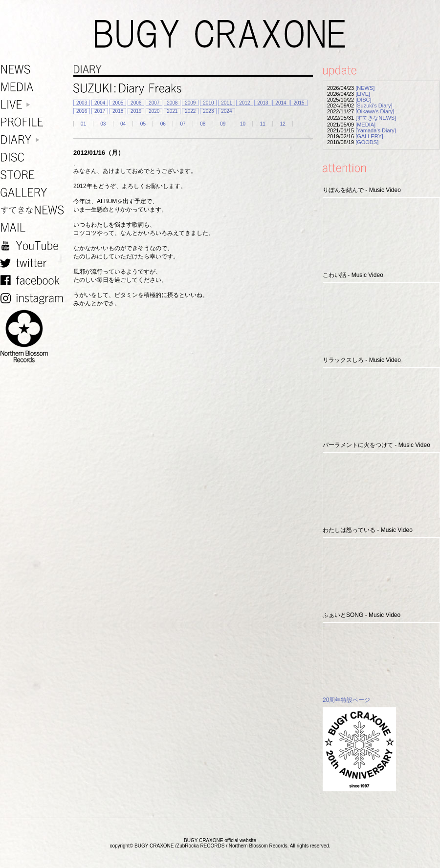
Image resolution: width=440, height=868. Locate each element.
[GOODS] (367, 142)
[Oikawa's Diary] (375, 111)
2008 (172, 103)
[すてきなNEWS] (376, 118)
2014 (281, 103)
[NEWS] (365, 88)
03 (103, 124)
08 (203, 124)
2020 (154, 111)
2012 (244, 103)
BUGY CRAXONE (220, 34)
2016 (82, 111)
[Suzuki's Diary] (374, 106)
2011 (226, 103)
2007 (154, 103)
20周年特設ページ (346, 700)
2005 (118, 103)
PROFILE (34, 122)
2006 (136, 103)
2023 (208, 111)
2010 (208, 103)
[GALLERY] (369, 136)
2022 (190, 111)
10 (243, 124)
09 (223, 124)
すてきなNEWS (34, 210)
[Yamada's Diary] (376, 130)
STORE (34, 175)
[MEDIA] (365, 125)
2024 (226, 111)
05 (143, 124)
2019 (136, 111)
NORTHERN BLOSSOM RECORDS (34, 337)
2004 (100, 103)
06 (163, 124)
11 (263, 124)
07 (183, 124)
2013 (263, 103)
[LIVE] (363, 94)
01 (83, 124)
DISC (34, 158)
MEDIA (34, 87)
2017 (100, 111)
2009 (190, 103)
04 (123, 124)
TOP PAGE (427, 855)
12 (283, 124)
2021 (172, 111)
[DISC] (363, 100)
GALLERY (34, 193)
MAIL (34, 228)
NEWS (34, 70)
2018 (118, 111)
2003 (82, 103)
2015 (299, 103)
